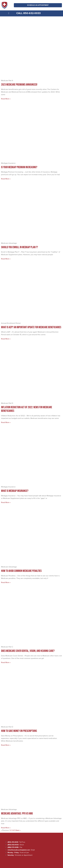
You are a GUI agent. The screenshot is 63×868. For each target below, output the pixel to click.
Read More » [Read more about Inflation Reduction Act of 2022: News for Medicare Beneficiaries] (6, 422)
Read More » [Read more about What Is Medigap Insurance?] (6, 502)
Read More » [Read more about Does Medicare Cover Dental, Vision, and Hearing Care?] (6, 662)
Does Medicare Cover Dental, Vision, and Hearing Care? (28, 651)
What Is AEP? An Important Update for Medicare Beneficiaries (31, 327)
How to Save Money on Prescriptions (19, 731)
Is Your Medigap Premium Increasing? (19, 167)
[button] (9, 13)
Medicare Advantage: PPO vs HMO (17, 813)
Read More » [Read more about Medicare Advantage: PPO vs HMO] (6, 828)
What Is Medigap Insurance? (15, 491)
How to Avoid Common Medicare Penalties (21, 571)
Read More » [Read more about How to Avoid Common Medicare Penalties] (6, 582)
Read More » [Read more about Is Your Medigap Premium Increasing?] (6, 179)
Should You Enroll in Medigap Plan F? (19, 247)
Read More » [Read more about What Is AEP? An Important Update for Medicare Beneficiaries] (6, 339)
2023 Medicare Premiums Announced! (19, 84)
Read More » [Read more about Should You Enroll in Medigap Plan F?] (6, 259)
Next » (18, 830)
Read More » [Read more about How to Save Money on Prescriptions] (6, 745)
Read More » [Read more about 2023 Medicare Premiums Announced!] (6, 99)
